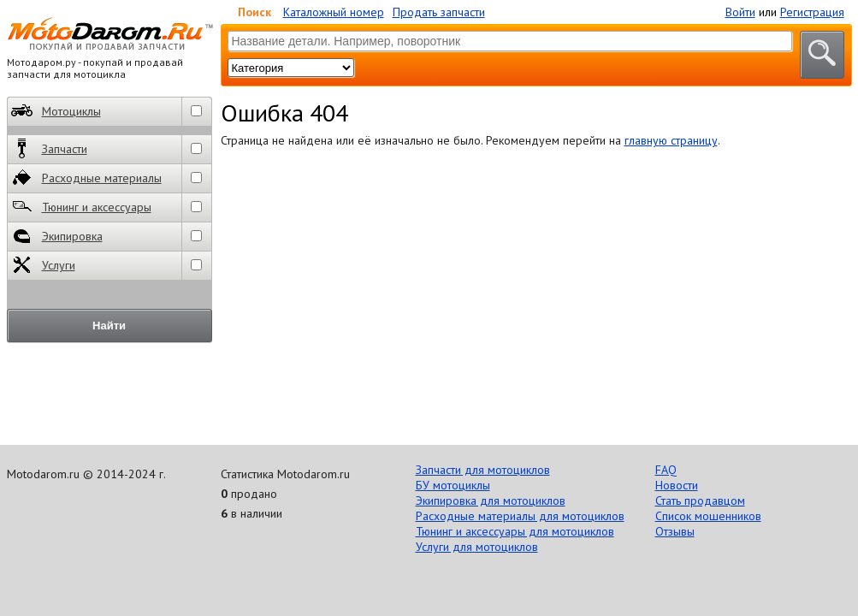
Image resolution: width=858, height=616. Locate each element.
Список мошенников (708, 516)
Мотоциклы (56, 111)
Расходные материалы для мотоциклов (520, 516)
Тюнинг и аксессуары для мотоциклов (515, 531)
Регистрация (812, 12)
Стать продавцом (700, 500)
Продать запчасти (439, 12)
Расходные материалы (86, 178)
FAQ (666, 470)
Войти (740, 12)
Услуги (43, 265)
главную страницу (671, 140)
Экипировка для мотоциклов (491, 500)
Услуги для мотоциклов (477, 547)
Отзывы (675, 531)
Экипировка (57, 236)
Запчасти (49, 148)
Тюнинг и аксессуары (81, 207)
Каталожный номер (334, 12)
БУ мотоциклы (453, 485)
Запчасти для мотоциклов (483, 470)
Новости (677, 485)
